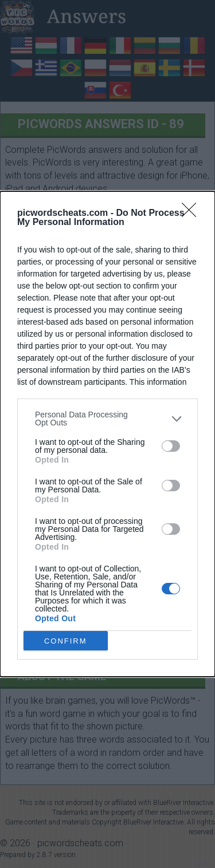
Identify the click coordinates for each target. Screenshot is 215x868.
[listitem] (107, 419)
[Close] (193, 214)
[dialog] (107, 434)
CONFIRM (66, 641)
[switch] (171, 446)
